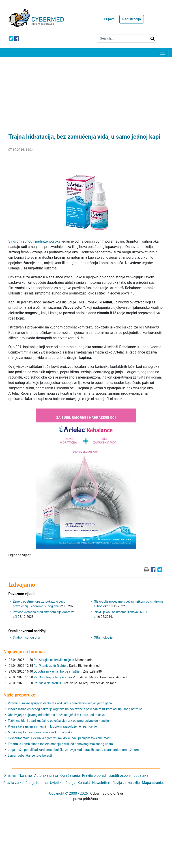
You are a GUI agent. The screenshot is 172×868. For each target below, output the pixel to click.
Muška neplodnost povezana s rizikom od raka (40, 732)
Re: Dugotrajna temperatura (53, 677)
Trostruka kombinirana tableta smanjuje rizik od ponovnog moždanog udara (60, 744)
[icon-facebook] (17, 38)
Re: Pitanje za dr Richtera (51, 666)
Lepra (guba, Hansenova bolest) (30, 756)
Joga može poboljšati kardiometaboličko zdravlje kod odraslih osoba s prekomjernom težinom (73, 750)
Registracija (132, 19)
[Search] (123, 38)
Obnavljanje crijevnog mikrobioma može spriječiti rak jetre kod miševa (56, 715)
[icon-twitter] (11, 38)
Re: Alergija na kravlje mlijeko (54, 660)
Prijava (109, 19)
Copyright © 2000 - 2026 (68, 793)
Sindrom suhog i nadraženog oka (34, 241)
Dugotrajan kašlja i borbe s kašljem (58, 671)
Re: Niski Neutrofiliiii (48, 683)
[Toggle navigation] (162, 53)
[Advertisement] (86, 91)
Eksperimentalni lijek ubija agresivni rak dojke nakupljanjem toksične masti (60, 738)
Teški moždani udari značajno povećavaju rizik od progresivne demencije (58, 721)
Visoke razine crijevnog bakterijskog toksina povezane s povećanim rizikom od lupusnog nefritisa (75, 709)
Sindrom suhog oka (26, 637)
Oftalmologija (103, 637)
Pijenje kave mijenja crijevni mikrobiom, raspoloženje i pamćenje (52, 726)
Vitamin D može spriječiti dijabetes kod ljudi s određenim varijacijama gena (60, 703)
